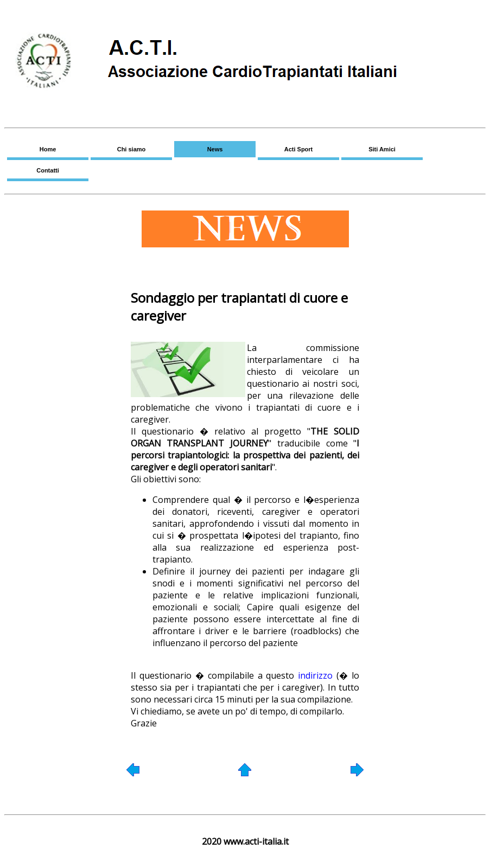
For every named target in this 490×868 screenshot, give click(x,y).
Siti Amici (382, 149)
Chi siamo (132, 149)
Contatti (48, 170)
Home (48, 149)
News (215, 149)
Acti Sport (299, 149)
